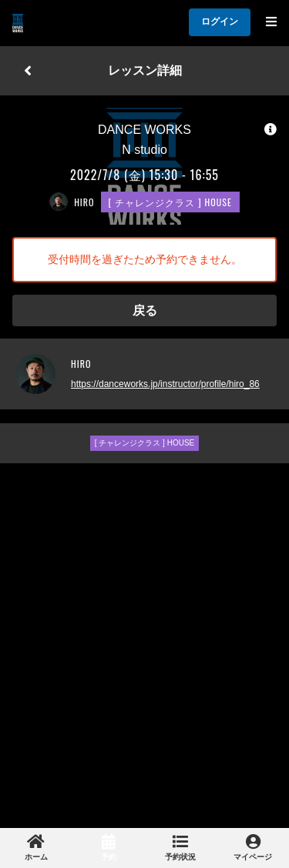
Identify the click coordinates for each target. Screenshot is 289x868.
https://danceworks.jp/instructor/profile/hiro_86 (165, 384)
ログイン (220, 22)
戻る (145, 310)
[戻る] (28, 71)
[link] (36, 848)
